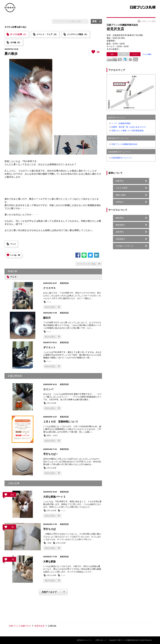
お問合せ (119, 202)
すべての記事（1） (19, 34)
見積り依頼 (120, 195)
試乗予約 (119, 181)
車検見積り (120, 225)
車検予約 (119, 218)
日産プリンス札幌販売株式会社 (124, 144)
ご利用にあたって (101, 640)
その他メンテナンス (124, 246)
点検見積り (120, 239)
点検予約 (119, 232)
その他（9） (16, 42)
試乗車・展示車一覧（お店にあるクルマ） (129, 127)
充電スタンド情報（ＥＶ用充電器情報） (128, 131)
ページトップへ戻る (86, 264)
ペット (13, 244)
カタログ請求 (121, 188)
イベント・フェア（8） (47, 34)
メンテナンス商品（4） (78, 34)
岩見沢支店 (39, 626)
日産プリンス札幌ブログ (20, 626)
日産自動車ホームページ (122, 158)
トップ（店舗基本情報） (122, 123)
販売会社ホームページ (85, 640)
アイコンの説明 (147, 54)
